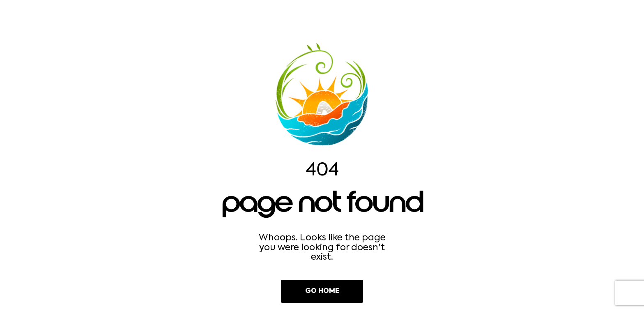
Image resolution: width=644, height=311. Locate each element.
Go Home (322, 291)
